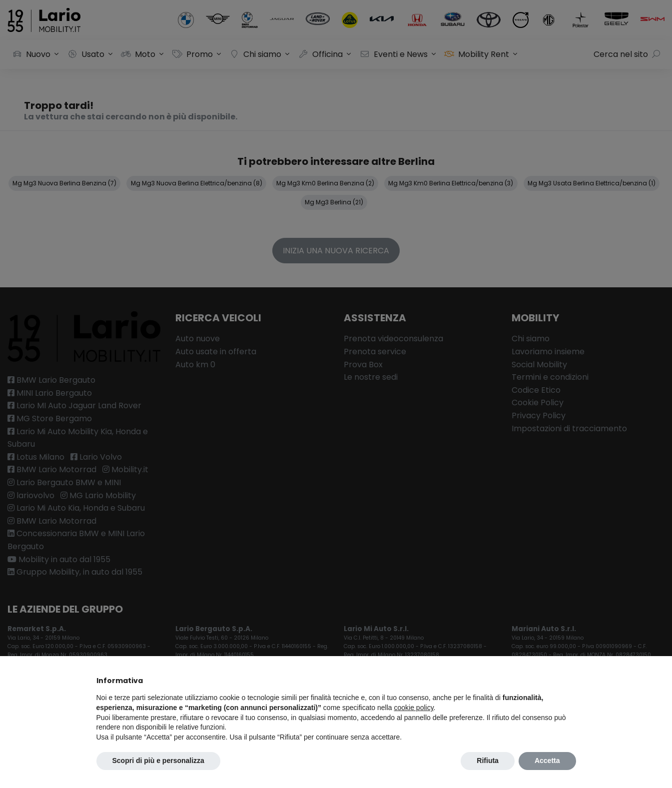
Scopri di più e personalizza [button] (158, 761)
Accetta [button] (547, 761)
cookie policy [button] (413, 708)
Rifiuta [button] (488, 761)
